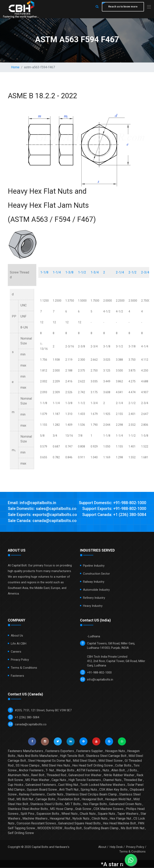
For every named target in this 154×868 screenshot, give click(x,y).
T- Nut (50, 770)
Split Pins (27, 814)
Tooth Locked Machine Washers (103, 785)
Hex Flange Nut (120, 819)
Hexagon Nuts (115, 751)
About (102, 847)
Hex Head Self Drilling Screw (93, 766)
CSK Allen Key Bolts (113, 790)
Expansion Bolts (48, 814)
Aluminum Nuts (18, 775)
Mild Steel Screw (110, 761)
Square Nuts (106, 814)
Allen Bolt (118, 770)
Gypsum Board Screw (42, 790)
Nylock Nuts (81, 819)
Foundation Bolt (68, 799)
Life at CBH (19, 644)
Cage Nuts (59, 780)
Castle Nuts (55, 795)
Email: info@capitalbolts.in (32, 503)
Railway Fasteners (32, 795)
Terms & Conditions (24, 668)
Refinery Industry (94, 598)
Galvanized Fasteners (41, 785)
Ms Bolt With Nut (133, 828)
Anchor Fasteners (31, 770)
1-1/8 (44, 272)
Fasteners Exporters (60, 751)
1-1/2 (82, 272)
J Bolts (132, 770)
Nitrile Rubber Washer (119, 775)
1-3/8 (69, 272)
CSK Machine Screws (108, 809)
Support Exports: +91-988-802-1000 (114, 509)
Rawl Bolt (38, 775)
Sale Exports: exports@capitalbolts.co (42, 515)
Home (15, 67)
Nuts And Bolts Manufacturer (38, 756)
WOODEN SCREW (50, 828)
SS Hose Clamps (28, 766)
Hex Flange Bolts (95, 804)
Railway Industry (94, 582)
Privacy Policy (20, 660)
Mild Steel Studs (85, 761)
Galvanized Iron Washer (85, 775)
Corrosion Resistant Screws (36, 823)
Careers (16, 652)
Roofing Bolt (73, 828)
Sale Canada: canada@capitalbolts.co (42, 521)
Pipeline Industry (94, 566)
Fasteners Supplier (90, 751)
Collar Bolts (123, 766)
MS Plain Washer (37, 780)
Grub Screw (83, 809)
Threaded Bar (133, 780)
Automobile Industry (96, 590)
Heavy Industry (93, 606)
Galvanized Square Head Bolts (79, 823)
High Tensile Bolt (72, 756)
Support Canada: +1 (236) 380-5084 (114, 515)
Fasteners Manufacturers (25, 751)
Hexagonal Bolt (92, 799)
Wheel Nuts (69, 814)
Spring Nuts (89, 790)
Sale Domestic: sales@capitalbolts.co (42, 509)
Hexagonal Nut (60, 819)
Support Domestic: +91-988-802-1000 (112, 503)
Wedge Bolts (65, 770)
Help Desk (116, 847)
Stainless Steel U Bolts (47, 804)
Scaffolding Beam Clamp (101, 828)
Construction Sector (96, 574)
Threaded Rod (56, 775)
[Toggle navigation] (149, 7)
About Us (17, 636)
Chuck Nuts (88, 814)
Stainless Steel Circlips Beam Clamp (91, 795)
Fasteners (17, 676)
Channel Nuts (112, 780)
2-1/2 (133, 272)
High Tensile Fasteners (85, 780)
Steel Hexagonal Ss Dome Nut (49, 761)
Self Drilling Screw (21, 833)
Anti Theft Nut (69, 790)
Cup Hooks (16, 785)
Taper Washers (128, 814)
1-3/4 (95, 272)
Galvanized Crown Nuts (125, 804)
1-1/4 (57, 272)
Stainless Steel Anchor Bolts (28, 809)
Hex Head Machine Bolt (119, 823)
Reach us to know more (123, 7)
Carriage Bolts (45, 799)
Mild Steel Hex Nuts (56, 766)
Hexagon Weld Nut (118, 799)
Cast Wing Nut (68, 785)
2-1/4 (120, 272)
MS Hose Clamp (62, 809)
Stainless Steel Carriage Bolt (106, 756)
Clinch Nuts (100, 819)
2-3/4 (145, 272)
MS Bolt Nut (25, 799)
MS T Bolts (73, 804)
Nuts (106, 770)
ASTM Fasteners (88, 770)
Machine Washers (35, 819)
